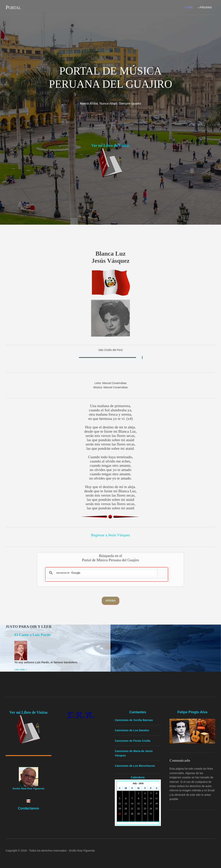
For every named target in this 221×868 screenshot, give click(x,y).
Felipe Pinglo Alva (193, 712)
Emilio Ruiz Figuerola (82, 850)
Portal (13, 7)
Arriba (110, 600)
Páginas (206, 7)
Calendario (138, 777)
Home (189, 7)
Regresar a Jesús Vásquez (110, 535)
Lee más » (21, 669)
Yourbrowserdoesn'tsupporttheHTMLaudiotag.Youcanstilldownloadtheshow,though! (110, 357)
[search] (106, 573)
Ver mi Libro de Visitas (110, 145)
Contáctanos (28, 808)
